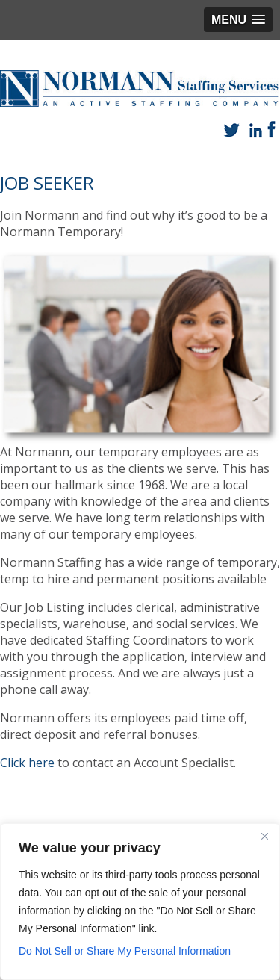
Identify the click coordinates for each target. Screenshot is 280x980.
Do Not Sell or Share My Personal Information (125, 951)
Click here (27, 763)
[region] (140, 902)
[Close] (264, 836)
